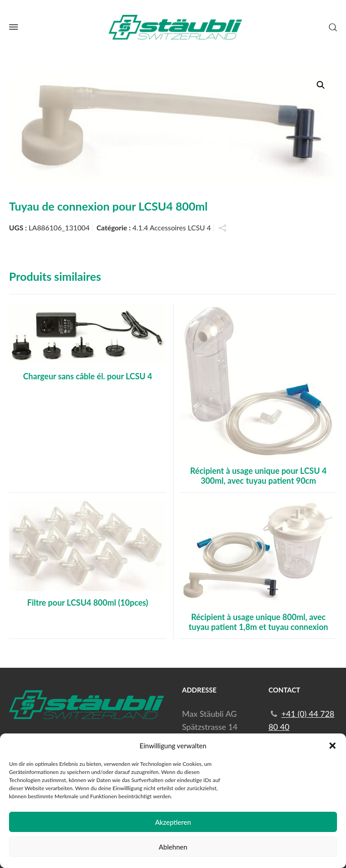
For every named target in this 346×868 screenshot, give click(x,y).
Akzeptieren (173, 822)
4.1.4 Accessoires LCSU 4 (172, 227)
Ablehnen (173, 847)
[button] (332, 746)
